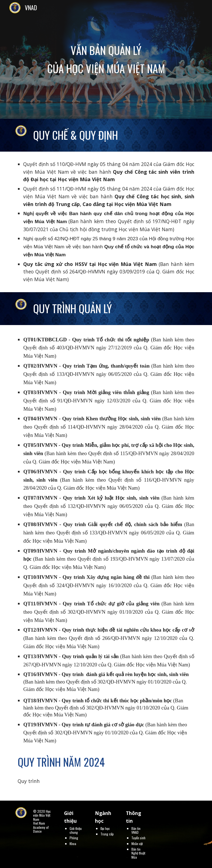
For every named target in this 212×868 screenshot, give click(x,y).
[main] (106, 59)
